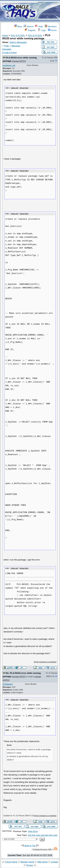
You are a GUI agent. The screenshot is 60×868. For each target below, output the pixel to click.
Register (30, 30)
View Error (33, 831)
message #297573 (19, 676)
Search (28, 26)
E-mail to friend (9, 53)
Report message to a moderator (45, 661)
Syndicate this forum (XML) (42, 849)
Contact (54, 861)
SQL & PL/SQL (18, 35)
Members (51, 26)
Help (39, 26)
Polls (7, 46)
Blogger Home (27, 861)
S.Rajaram (8, 683)
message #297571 (19, 61)
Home (52, 30)
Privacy (30, 865)
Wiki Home (42, 861)
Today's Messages (18, 42)
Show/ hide (24, 88)
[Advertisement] (49, 11)
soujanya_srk (9, 65)
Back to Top (30, 845)
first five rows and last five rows (43, 835)
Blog (18, 26)
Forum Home (11, 861)
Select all (14, 88)
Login (42, 30)
